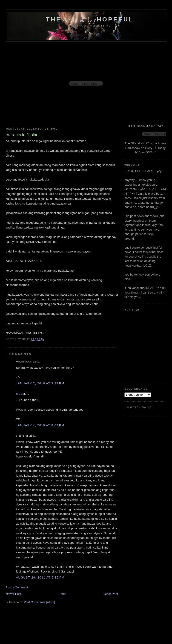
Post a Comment (17, 587)
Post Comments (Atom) (39, 602)
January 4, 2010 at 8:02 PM (40, 425)
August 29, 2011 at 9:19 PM (40, 577)
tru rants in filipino (22, 135)
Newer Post (13, 594)
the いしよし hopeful (90, 19)
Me (18, 394)
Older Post (111, 594)
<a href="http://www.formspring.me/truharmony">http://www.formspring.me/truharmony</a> (145, 345)
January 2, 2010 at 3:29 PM (40, 383)
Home (62, 594)
